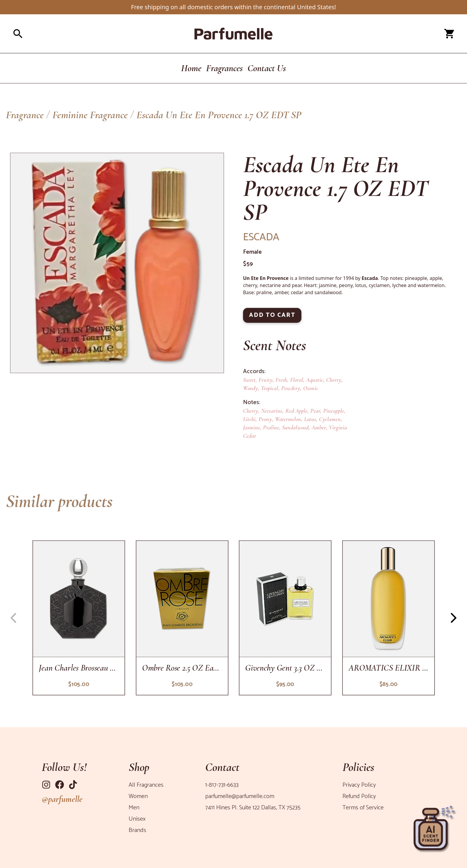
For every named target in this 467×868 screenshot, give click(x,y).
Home (191, 68)
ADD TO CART (272, 315)
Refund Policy (359, 796)
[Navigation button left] (13, 618)
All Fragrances (146, 785)
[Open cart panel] (449, 34)
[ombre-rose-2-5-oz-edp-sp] (182, 618)
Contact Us (267, 68)
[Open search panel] (86, 34)
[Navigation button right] (454, 618)
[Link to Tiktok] (73, 785)
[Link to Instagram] (46, 785)
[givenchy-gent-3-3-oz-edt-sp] (285, 618)
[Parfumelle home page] (233, 34)
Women (138, 796)
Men (134, 808)
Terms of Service (363, 808)
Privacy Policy (359, 785)
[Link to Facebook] (60, 785)
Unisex (137, 819)
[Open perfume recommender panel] (434, 826)
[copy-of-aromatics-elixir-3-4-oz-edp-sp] (388, 618)
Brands (137, 830)
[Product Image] (117, 263)
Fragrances (224, 68)
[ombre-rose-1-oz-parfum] (79, 618)
